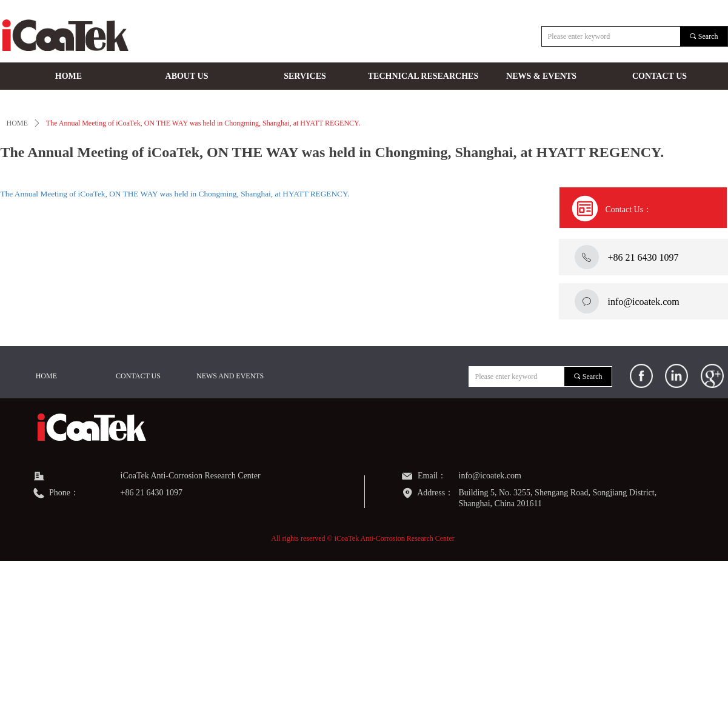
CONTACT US (660, 76)
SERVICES (305, 76)
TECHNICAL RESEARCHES (423, 76)
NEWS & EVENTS (541, 76)
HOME (68, 76)
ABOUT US (187, 76)
